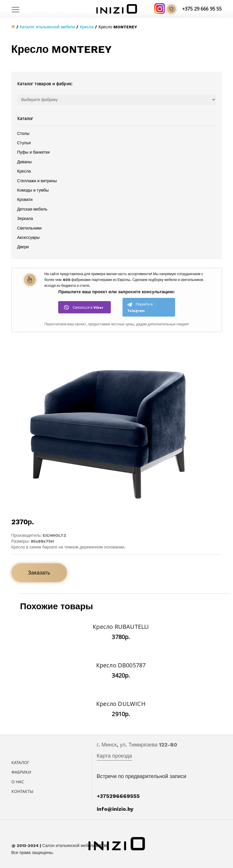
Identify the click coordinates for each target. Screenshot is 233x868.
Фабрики (21, 772)
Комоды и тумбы (33, 190)
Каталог (20, 762)
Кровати (25, 199)
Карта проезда (114, 756)
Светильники (30, 228)
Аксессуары (29, 237)
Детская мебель (32, 209)
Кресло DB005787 (121, 665)
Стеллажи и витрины (37, 181)
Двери (23, 247)
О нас (18, 782)
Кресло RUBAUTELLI (121, 627)
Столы (23, 133)
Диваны (25, 162)
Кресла (24, 171)
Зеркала (25, 218)
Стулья (24, 143)
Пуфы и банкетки (33, 152)
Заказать (39, 573)
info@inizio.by (115, 809)
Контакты (23, 791)
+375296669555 (118, 796)
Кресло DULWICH (121, 704)
